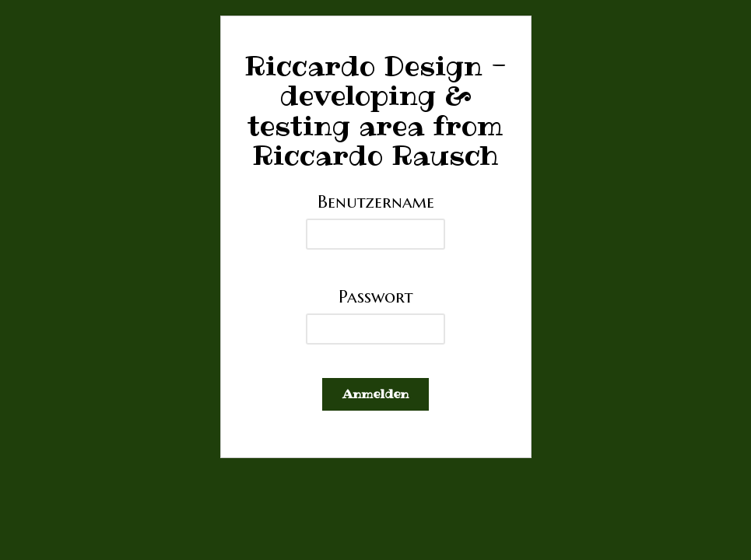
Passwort (376, 296)
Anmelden (375, 394)
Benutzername (376, 201)
